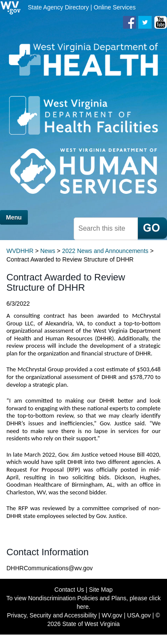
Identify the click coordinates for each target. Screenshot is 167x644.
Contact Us (69, 590)
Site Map (101, 590)
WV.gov (112, 615)
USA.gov (139, 615)
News (48, 251)
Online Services (115, 7)
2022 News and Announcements (105, 251)
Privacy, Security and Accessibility (52, 615)
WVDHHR (20, 251)
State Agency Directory (58, 7)
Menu (14, 217)
